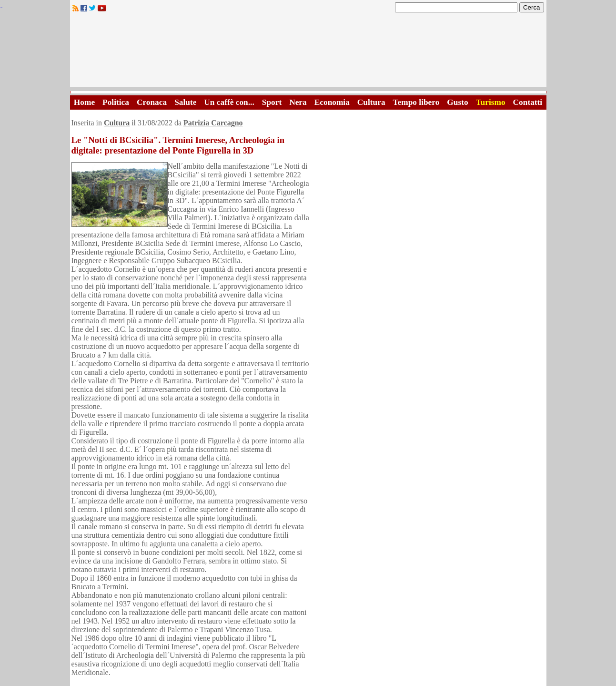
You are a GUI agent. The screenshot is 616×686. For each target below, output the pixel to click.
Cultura (371, 102)
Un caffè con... (229, 102)
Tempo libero (416, 102)
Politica (116, 102)
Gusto (457, 102)
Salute (185, 102)
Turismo (491, 102)
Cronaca (152, 102)
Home (84, 102)
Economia (332, 102)
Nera (298, 102)
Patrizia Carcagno (213, 123)
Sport (272, 102)
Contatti (528, 102)
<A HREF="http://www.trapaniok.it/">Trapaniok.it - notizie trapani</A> (308, 52)
